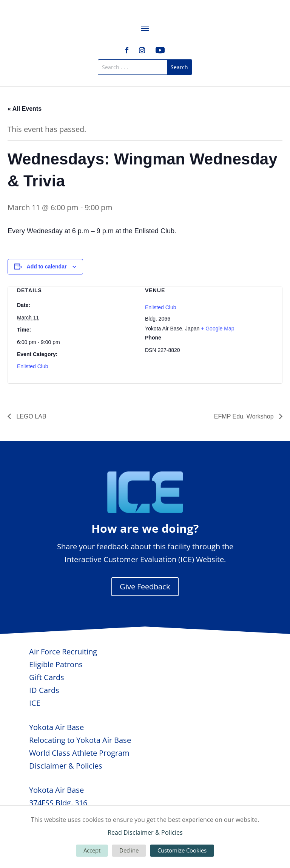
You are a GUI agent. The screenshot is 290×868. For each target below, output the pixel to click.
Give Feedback (145, 587)
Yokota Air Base (56, 727)
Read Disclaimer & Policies (145, 832)
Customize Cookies (182, 850)
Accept (92, 850)
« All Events (25, 109)
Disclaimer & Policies (66, 766)
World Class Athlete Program (79, 753)
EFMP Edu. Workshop (245, 416)
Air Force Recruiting (63, 652)
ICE (35, 703)
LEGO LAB (31, 416)
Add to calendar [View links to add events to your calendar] (47, 267)
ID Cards (44, 690)
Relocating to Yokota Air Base (80, 740)
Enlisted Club (33, 366)
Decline (129, 850)
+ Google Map (217, 329)
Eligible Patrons (56, 664)
